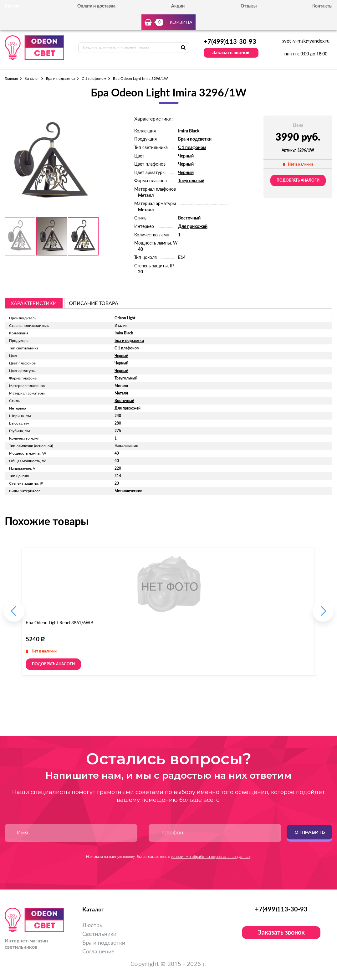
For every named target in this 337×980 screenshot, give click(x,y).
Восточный (189, 218)
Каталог (32, 79)
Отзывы (249, 6)
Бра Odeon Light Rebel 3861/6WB (59, 623)
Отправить (310, 832)
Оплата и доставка (96, 6)
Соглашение (98, 952)
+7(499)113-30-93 (230, 42)
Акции (178, 6)
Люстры (93, 926)
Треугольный (191, 181)
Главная (11, 79)
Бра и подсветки (60, 79)
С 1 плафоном (94, 79)
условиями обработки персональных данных (211, 857)
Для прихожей (193, 227)
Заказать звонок (231, 53)
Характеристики (34, 303)
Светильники (99, 934)
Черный (186, 156)
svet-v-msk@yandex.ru (306, 41)
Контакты (322, 6)
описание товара (94, 303)
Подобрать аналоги (298, 180)
